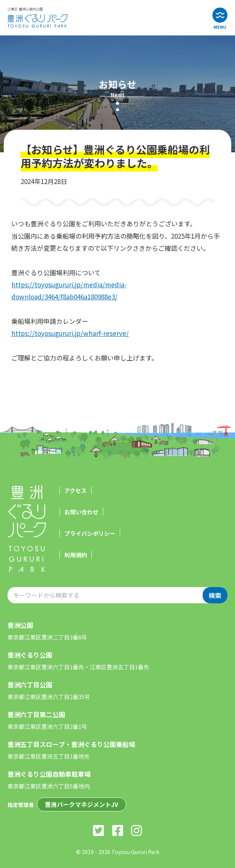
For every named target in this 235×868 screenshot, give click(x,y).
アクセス (76, 490)
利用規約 (76, 555)
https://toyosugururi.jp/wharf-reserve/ (70, 333)
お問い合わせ (81, 512)
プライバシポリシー (90, 533)
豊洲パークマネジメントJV (82, 804)
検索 (215, 595)
